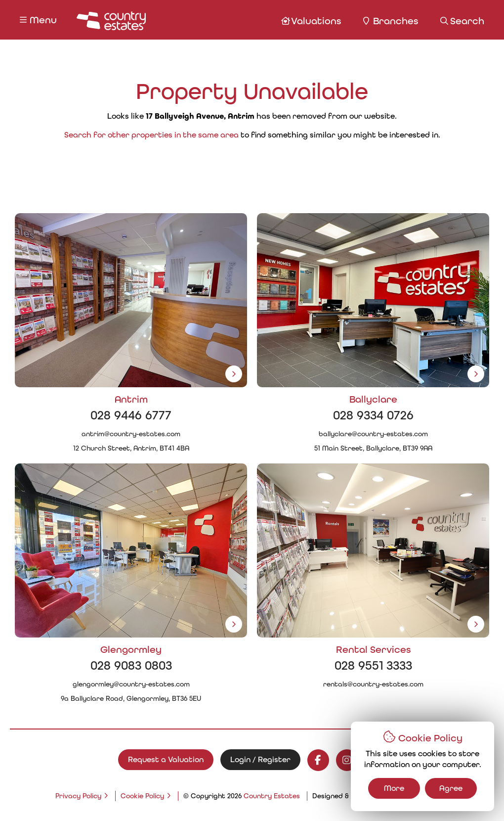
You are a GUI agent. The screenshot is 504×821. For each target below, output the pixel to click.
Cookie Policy (142, 796)
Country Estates (272, 796)
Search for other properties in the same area (151, 135)
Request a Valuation (166, 759)
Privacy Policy (78, 796)
